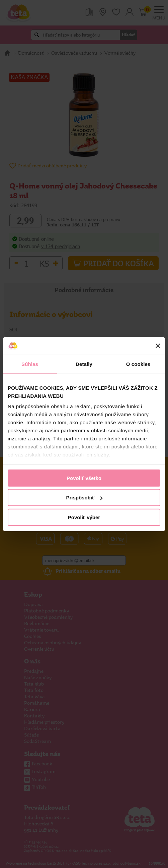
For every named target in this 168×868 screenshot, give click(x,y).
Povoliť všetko (84, 478)
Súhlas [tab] (30, 364)
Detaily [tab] (84, 364)
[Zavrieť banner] (158, 346)
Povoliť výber (84, 517)
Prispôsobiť (84, 498)
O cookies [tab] (138, 364)
